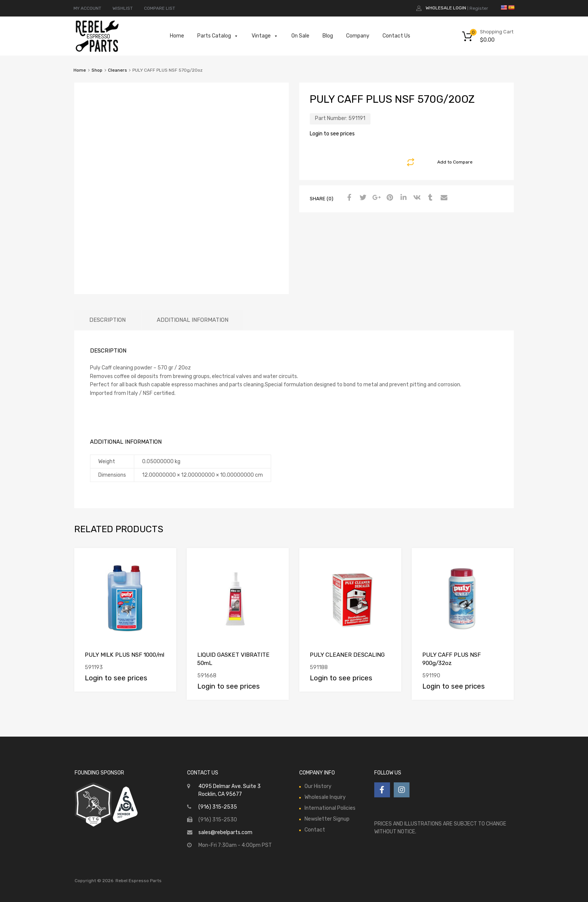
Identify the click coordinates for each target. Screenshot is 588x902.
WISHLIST (123, 8)
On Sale (300, 36)
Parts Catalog (218, 36)
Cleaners (117, 70)
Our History (318, 786)
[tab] (107, 320)
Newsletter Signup (327, 819)
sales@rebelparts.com (225, 832)
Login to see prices (332, 134)
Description (107, 320)
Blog (328, 36)
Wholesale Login (446, 8)
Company (358, 36)
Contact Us (396, 36)
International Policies (330, 808)
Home (177, 36)
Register (479, 8)
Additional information (193, 320)
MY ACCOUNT (87, 8)
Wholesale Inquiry (325, 797)
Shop (97, 70)
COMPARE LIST (160, 8)
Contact (315, 830)
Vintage (265, 36)
